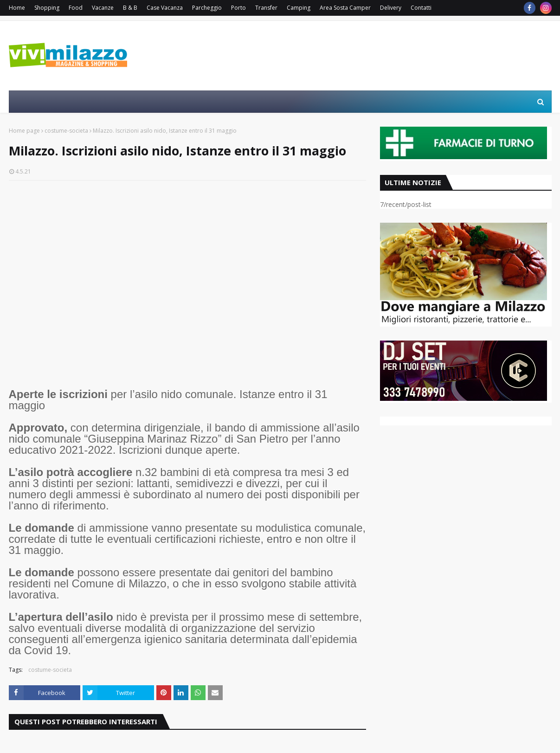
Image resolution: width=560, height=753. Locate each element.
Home (17, 8)
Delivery (391, 8)
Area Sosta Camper (345, 8)
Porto (238, 8)
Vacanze (103, 8)
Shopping (47, 8)
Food (76, 8)
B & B (130, 8)
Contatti (421, 8)
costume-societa (66, 131)
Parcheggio (207, 8)
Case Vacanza (165, 8)
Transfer (266, 8)
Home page (24, 131)
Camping (299, 8)
